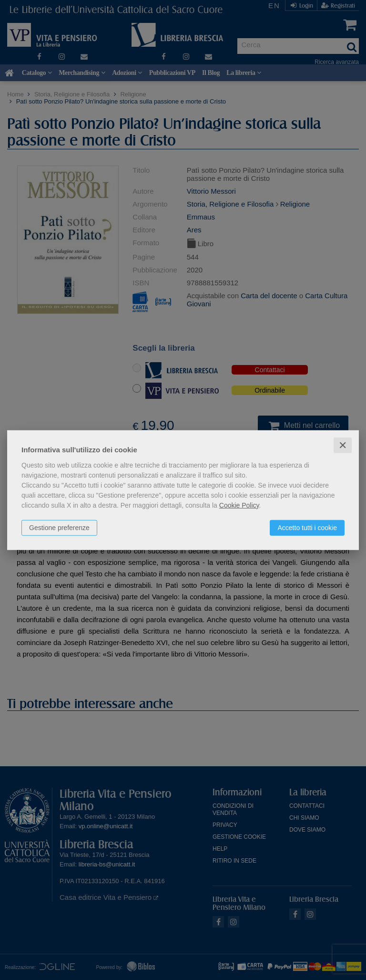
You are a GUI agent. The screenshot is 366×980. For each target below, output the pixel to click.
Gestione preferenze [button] (59, 527)
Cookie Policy (239, 505)
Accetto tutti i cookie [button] (307, 527)
